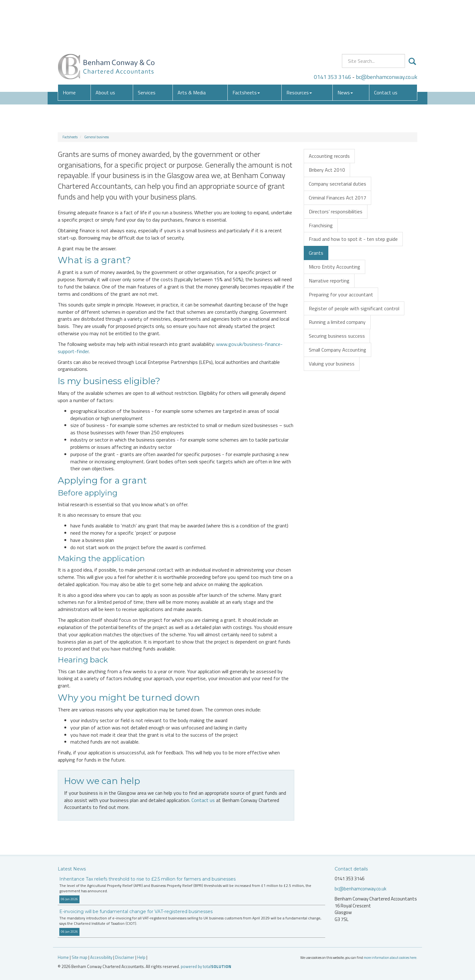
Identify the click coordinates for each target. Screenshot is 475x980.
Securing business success (337, 336)
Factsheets (246, 46)
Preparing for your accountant (341, 294)
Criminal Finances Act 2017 (337, 198)
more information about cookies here (390, 957)
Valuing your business (332, 364)
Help (141, 957)
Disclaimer (125, 957)
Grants (316, 253)
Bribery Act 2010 (327, 170)
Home (69, 46)
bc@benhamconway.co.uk (387, 30)
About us (105, 46)
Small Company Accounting (337, 350)
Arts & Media (192, 46)
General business (97, 137)
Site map (79, 957)
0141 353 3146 (332, 30)
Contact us (386, 46)
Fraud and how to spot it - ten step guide (353, 239)
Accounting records (329, 156)
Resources (299, 46)
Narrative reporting (329, 281)
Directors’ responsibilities (336, 211)
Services (147, 46)
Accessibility (101, 957)
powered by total (206, 966)
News (345, 46)
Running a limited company (337, 322)
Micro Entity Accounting (334, 267)
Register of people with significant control (354, 308)
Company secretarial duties (337, 184)
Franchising (321, 225)
